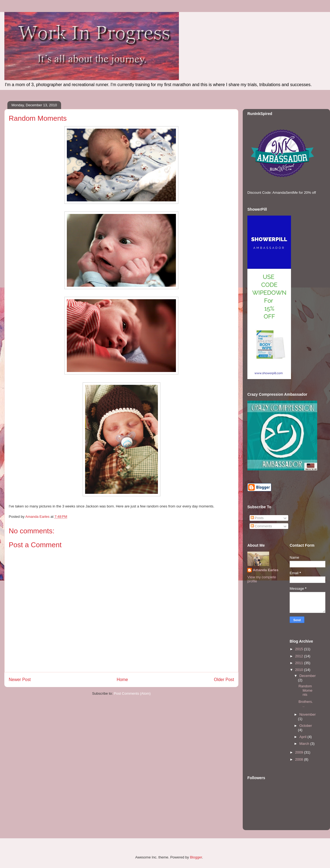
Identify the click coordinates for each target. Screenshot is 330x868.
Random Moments (305, 690)
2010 (300, 670)
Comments (261, 526)
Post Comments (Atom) (132, 693)
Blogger (196, 857)
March (305, 744)
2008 (300, 759)
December (308, 676)
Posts (257, 518)
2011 (300, 663)
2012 (300, 656)
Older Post (224, 680)
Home (122, 680)
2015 (300, 649)
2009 (300, 752)
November (308, 714)
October (306, 726)
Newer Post (20, 680)
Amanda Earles (266, 570)
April (304, 737)
